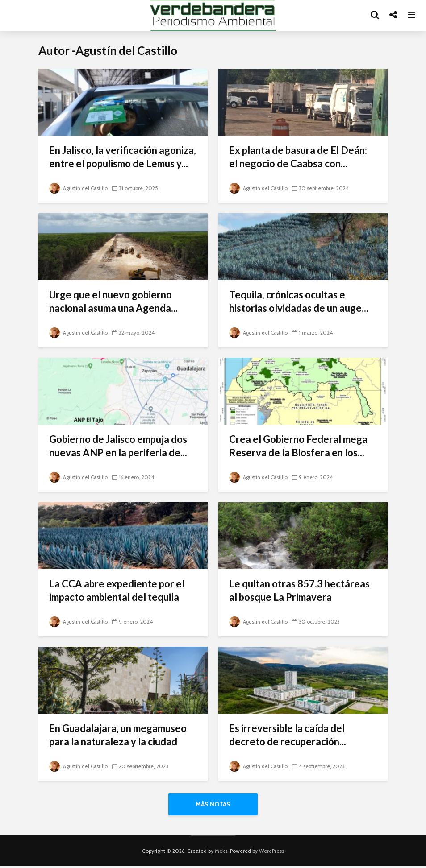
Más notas (213, 804)
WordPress (271, 853)
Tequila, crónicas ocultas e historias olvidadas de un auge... (299, 301)
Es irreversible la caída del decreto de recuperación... (288, 735)
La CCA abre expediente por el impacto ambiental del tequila (117, 590)
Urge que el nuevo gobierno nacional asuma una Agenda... (113, 301)
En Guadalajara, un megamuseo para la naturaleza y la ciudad (118, 735)
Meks (221, 853)
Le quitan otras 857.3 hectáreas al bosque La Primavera (299, 590)
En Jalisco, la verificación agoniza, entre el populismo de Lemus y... (123, 157)
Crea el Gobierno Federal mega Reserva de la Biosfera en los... (298, 446)
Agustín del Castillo (79, 188)
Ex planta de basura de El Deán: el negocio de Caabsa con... (298, 157)
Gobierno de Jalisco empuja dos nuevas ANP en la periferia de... (118, 446)
